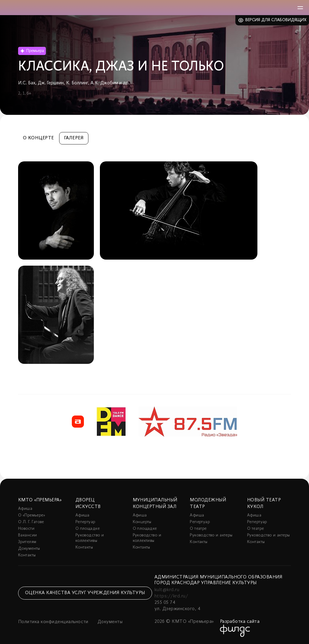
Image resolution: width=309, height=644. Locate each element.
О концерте (38, 138)
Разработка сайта (240, 622)
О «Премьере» (32, 515)
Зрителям (27, 542)
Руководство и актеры (211, 535)
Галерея (74, 138)
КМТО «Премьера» (40, 500)
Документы (29, 549)
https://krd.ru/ (171, 596)
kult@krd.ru (167, 590)
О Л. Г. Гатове (31, 522)
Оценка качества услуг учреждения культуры (85, 593)
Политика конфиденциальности (53, 622)
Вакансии (27, 535)
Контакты (27, 555)
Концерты (142, 522)
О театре (198, 529)
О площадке (88, 529)
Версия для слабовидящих (276, 20)
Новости (26, 529)
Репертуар (85, 522)
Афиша (25, 509)
